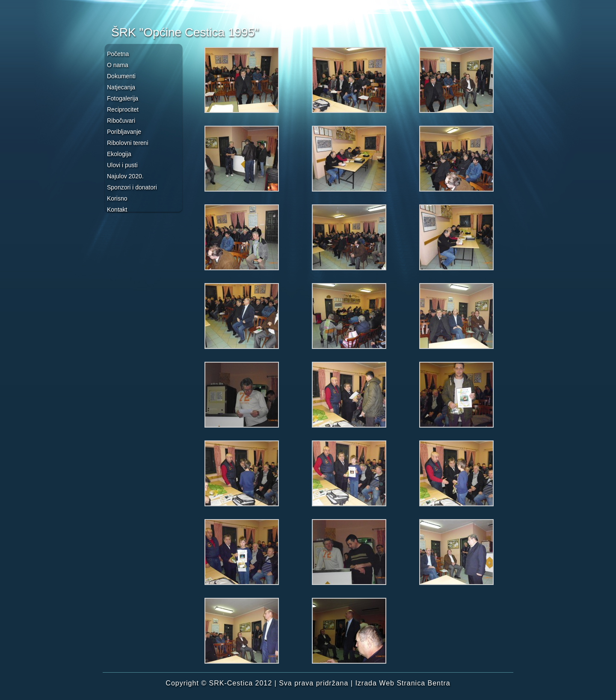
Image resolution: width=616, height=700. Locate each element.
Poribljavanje (124, 132)
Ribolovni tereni (128, 143)
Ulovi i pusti (122, 165)
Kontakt (117, 210)
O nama (118, 65)
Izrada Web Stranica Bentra (403, 683)
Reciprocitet (123, 109)
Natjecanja (121, 87)
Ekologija (119, 154)
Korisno (117, 198)
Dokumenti (121, 76)
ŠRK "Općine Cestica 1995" (185, 32)
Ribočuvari (121, 121)
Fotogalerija (123, 98)
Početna (118, 54)
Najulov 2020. (125, 176)
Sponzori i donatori (132, 187)
